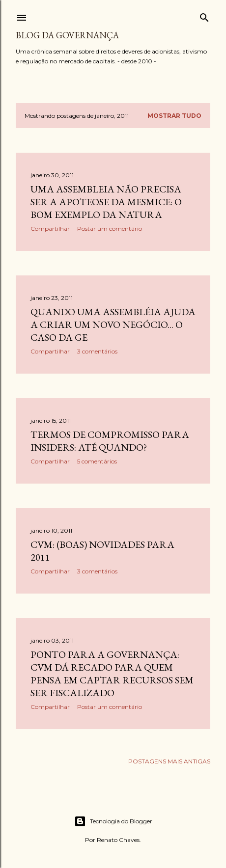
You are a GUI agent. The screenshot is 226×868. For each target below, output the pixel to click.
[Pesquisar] (204, 15)
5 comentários (97, 461)
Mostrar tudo (174, 116)
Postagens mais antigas (169, 761)
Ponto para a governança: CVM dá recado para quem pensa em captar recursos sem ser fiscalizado (112, 674)
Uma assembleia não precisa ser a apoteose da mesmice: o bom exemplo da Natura (106, 202)
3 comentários (97, 351)
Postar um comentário (110, 229)
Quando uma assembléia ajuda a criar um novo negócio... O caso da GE (113, 325)
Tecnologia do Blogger (113, 821)
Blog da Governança (67, 35)
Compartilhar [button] (50, 229)
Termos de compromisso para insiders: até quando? (110, 441)
